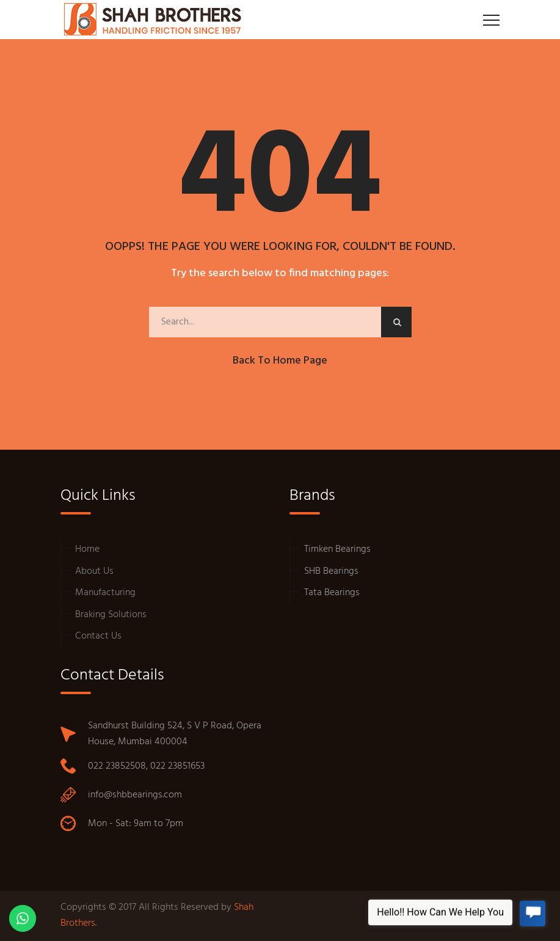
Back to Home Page (280, 361)
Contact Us (98, 636)
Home (87, 549)
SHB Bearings (331, 571)
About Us (94, 571)
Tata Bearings (332, 593)
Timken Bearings (337, 549)
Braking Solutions (111, 615)
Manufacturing (105, 593)
